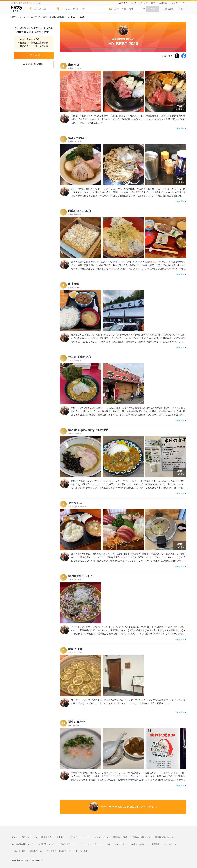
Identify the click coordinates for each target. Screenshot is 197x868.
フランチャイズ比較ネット (59, 851)
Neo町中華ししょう (80, 576)
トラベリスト (82, 851)
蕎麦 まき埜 (75, 649)
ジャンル (144, 3)
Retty (15, 837)
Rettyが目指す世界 (43, 837)
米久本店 (74, 65)
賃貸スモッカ (36, 851)
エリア (134, 3)
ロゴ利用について (46, 844)
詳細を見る (179, 128)
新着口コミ (163, 3)
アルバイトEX (19, 851)
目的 (153, 3)
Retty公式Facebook (115, 844)
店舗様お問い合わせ (164, 837)
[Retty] (17, 8)
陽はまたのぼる (78, 138)
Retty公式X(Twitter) (138, 844)
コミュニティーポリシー (91, 844)
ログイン (180, 9)
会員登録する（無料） (34, 64)
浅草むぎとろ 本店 (79, 211)
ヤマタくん (75, 503)
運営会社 (26, 837)
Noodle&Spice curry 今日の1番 (88, 430)
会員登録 (169, 9)
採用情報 (155, 844)
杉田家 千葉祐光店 (79, 357)
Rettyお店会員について (23, 844)
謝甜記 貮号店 (77, 722)
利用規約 (60, 837)
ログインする (34, 55)
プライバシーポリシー (79, 837)
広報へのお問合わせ (141, 837)
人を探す (122, 3)
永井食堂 (74, 284)
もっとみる (180, 107)
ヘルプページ (170, 844)
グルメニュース (178, 3)
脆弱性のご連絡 (120, 837)
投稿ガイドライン (67, 844)
